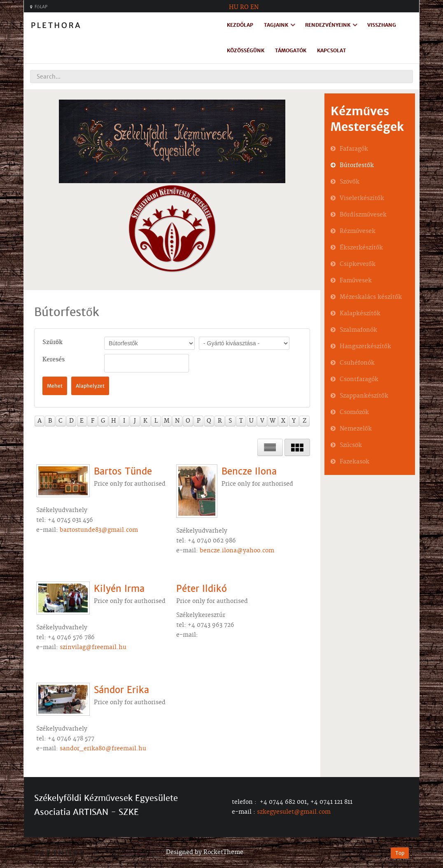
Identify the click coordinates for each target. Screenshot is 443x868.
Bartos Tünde (123, 471)
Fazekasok (354, 462)
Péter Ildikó (202, 589)
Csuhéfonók (357, 363)
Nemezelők (356, 429)
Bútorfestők (357, 165)
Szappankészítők (364, 396)
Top (400, 853)
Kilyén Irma (119, 589)
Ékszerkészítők (361, 248)
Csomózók (354, 412)
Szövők (350, 182)
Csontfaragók (359, 379)
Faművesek (356, 281)
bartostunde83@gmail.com (99, 530)
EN (254, 7)
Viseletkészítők (362, 198)
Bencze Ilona (249, 471)
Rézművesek (358, 231)
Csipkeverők (358, 264)
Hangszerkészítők (365, 347)
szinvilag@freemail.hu (93, 647)
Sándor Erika (121, 690)
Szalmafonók (358, 330)
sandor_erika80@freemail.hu (103, 749)
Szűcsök (351, 445)
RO (244, 7)
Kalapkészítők (360, 314)
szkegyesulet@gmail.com (294, 812)
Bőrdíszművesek (363, 215)
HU (234, 7)
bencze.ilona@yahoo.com (237, 551)
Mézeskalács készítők (371, 297)
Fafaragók (354, 149)
